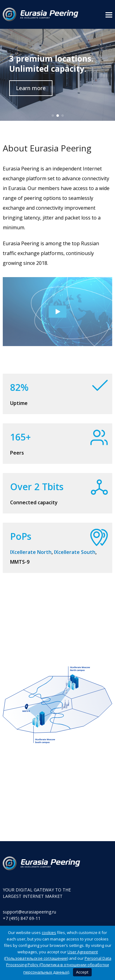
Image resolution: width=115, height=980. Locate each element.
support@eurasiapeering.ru (29, 912)
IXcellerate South (75, 552)
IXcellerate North (31, 552)
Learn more (31, 88)
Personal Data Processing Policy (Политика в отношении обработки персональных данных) (59, 965)
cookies (49, 932)
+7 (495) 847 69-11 (22, 918)
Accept (82, 972)
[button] (109, 14)
